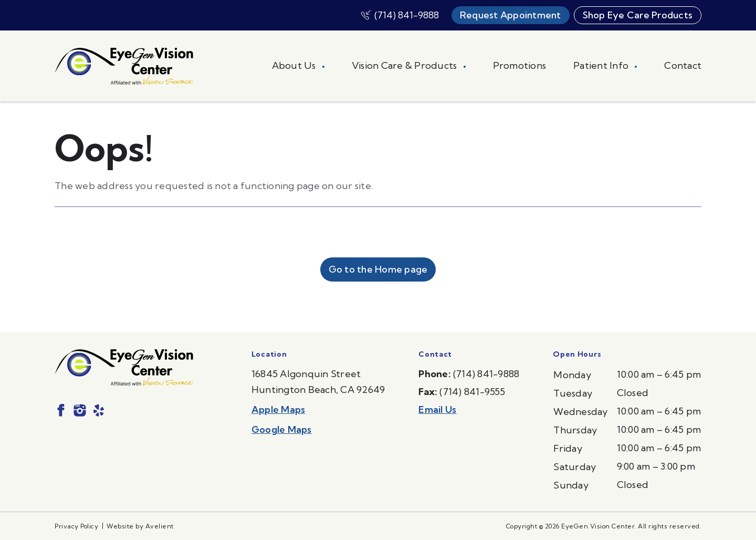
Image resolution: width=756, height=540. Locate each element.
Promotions (520, 65)
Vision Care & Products (406, 65)
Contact (683, 65)
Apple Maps (279, 409)
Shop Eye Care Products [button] (638, 15)
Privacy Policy (76, 526)
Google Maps (282, 429)
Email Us (437, 409)
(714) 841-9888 (407, 15)
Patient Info (602, 65)
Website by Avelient (140, 526)
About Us (295, 65)
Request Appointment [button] (511, 15)
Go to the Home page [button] (378, 269)
